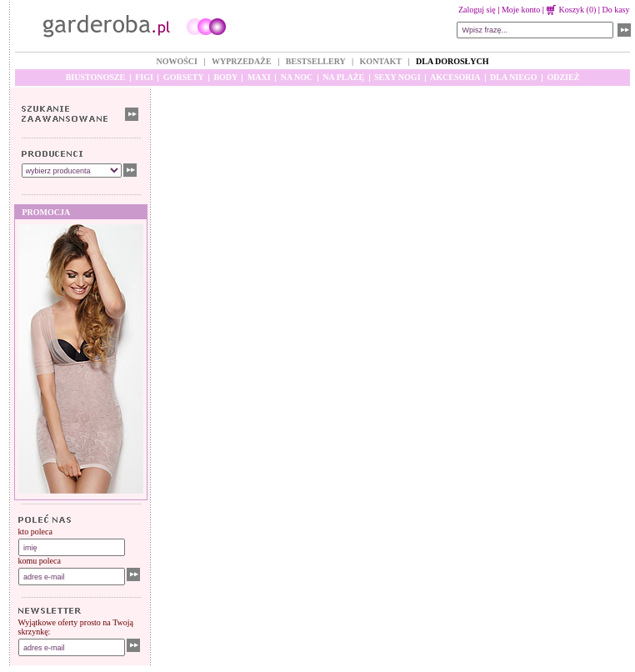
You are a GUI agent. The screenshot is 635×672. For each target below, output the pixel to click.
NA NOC (297, 77)
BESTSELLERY (316, 61)
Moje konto (521, 10)
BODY (225, 77)
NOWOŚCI (176, 61)
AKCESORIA (455, 77)
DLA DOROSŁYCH (452, 61)
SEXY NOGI (397, 77)
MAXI (259, 77)
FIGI (144, 77)
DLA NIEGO (513, 77)
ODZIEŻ (563, 77)
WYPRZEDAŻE (242, 61)
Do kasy (615, 10)
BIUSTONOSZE (96, 77)
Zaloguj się (477, 10)
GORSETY (184, 77)
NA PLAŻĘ (343, 77)
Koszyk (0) (572, 10)
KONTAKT (381, 61)
